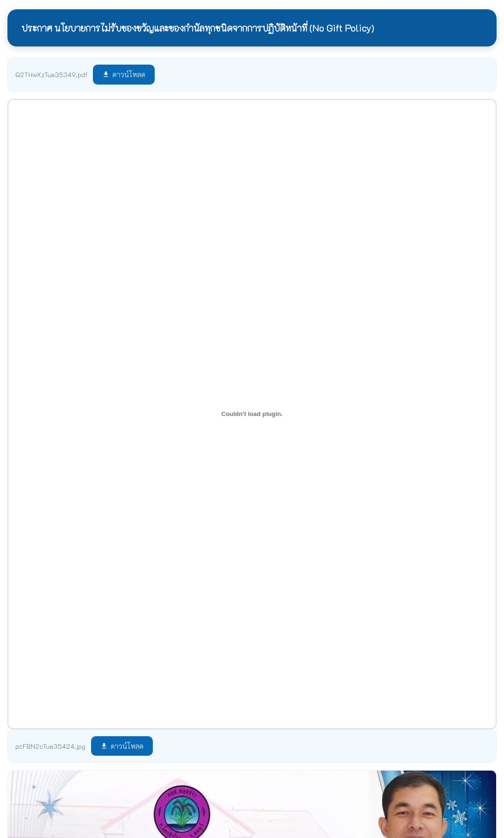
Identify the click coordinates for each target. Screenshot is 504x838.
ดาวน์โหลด (124, 74)
